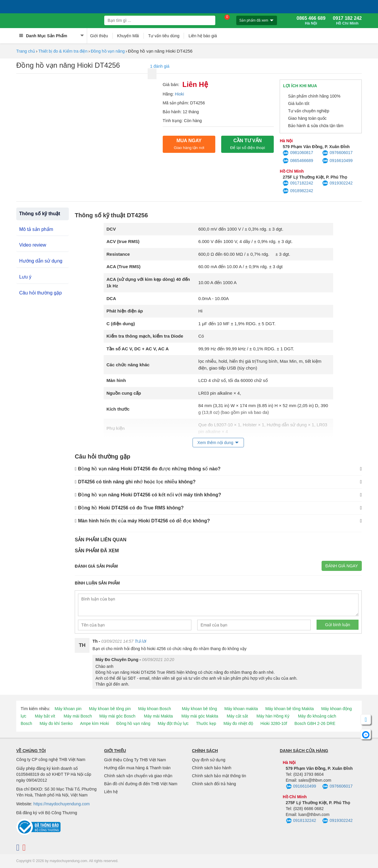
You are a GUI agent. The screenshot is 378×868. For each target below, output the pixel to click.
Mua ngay (189, 144)
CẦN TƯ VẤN (247, 144)
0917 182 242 (347, 21)
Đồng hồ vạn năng (108, 51)
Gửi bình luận (338, 625)
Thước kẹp (206, 723)
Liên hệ (111, 792)
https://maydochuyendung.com (62, 804)
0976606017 (337, 153)
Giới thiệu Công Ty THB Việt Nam (135, 760)
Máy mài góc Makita (200, 716)
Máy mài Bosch (78, 716)
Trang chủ (26, 51)
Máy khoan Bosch (155, 709)
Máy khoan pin (68, 709)
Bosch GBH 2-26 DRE (315, 723)
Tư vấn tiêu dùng (164, 36)
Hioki (179, 94)
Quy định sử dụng (209, 760)
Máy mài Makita (158, 716)
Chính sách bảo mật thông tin (219, 776)
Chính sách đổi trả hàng (214, 784)
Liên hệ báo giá (203, 36)
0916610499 (337, 161)
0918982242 (298, 191)
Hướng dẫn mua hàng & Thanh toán (137, 768)
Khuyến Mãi (128, 36)
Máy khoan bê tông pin (110, 709)
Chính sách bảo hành (212, 768)
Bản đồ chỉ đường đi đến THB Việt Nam (141, 784)
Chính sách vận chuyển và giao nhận (138, 776)
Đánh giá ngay (342, 566)
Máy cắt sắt (237, 716)
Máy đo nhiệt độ (238, 723)
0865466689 (298, 161)
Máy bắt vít (45, 716)
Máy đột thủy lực (173, 723)
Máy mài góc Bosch (117, 716)
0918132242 (301, 821)
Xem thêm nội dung (215, 443)
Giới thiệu (99, 36)
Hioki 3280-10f (274, 723)
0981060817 (298, 153)
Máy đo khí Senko (56, 723)
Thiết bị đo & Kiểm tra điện (63, 51)
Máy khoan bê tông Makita (289, 709)
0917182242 (298, 183)
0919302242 (337, 183)
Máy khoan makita (241, 709)
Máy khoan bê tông (199, 709)
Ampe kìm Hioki (94, 723)
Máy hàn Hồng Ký (273, 716)
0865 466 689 (311, 21)
